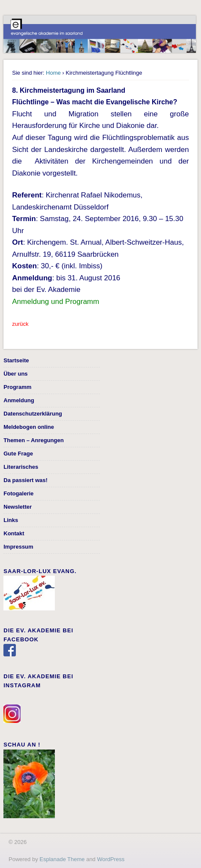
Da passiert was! (25, 480)
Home (53, 73)
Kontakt (14, 533)
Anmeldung (19, 400)
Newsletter (18, 507)
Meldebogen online (29, 427)
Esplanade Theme (62, 859)
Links (11, 520)
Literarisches (21, 467)
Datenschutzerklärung (33, 414)
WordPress (111, 859)
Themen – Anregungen (33, 440)
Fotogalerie (18, 493)
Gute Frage (18, 454)
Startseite (16, 360)
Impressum (18, 547)
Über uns (15, 374)
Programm (17, 387)
